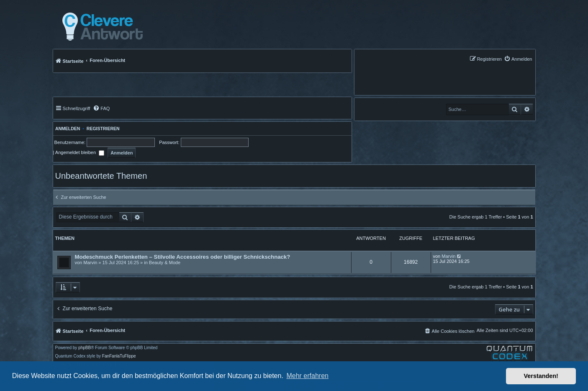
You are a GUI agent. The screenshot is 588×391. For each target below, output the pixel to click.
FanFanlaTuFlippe (119, 356)
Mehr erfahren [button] (307, 376)
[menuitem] (518, 59)
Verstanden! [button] (541, 376)
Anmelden (67, 129)
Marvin (90, 262)
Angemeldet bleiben (80, 152)
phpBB (85, 348)
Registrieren (103, 129)
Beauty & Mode (165, 262)
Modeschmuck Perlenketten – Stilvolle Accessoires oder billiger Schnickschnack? (183, 257)
